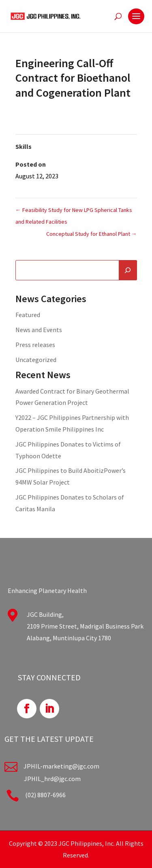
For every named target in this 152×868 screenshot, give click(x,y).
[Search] (128, 270)
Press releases (35, 345)
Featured (28, 315)
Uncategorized (36, 360)
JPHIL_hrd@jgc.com (52, 779)
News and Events (39, 330)
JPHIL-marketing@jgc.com (61, 766)
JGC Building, (45, 614)
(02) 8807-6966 (45, 795)
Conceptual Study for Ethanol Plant (92, 234)
